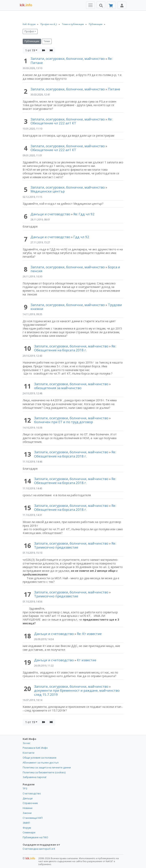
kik (29, 858)
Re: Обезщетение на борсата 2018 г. (75, 348)
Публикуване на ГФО (35, 837)
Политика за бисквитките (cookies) (44, 772)
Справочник (30, 803)
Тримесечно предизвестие (56, 596)
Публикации (32, 41)
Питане (114, 89)
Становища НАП (33, 818)
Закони (27, 813)
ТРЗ (25, 788)
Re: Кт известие (89, 634)
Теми (47, 41)
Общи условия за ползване (40, 758)
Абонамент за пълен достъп (41, 763)
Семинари (29, 832)
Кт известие (87, 660)
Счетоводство (32, 793)
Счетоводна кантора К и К (39, 849)
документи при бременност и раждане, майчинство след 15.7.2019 (77, 692)
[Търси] (101, 5)
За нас (27, 743)
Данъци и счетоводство (50, 214)
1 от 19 (30, 50)
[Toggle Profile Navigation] (122, 5)
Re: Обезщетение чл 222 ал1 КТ (72, 121)
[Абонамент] (111, 5)
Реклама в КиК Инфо (35, 748)
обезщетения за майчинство (58, 388)
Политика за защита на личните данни (47, 767)
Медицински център (48, 191)
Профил (29, 31)
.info (26, 5)
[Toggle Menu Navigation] (90, 5)
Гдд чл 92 (81, 237)
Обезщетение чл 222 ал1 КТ (53, 150)
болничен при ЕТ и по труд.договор (64, 422)
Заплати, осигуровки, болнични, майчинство (68, 59)
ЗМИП (26, 823)
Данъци (28, 798)
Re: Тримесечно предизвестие (75, 545)
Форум (27, 828)
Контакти (29, 753)
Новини (28, 808)
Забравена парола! (35, 777)
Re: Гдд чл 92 (84, 214)
